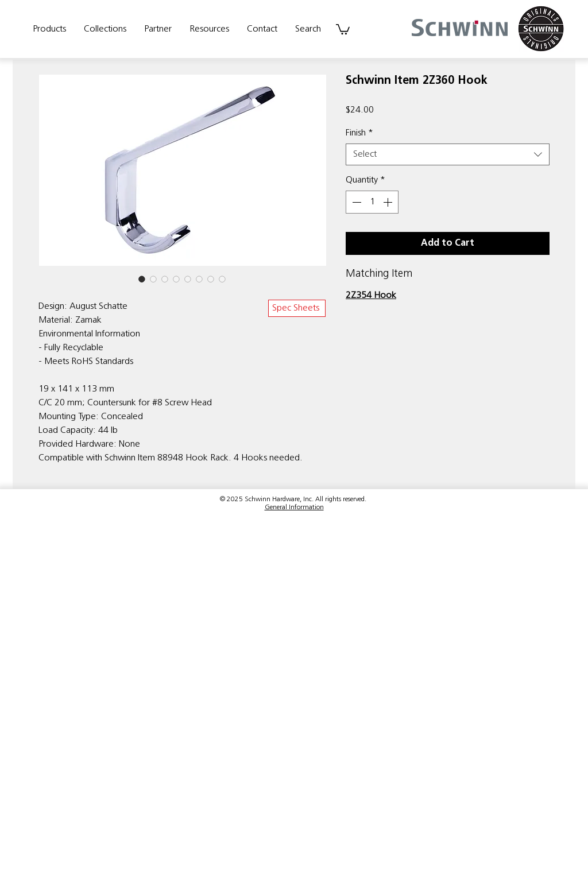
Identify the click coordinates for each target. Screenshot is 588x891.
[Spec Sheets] (297, 308)
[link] (343, 29)
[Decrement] (355, 202)
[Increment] (389, 202)
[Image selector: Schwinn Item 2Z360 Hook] (142, 279)
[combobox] (448, 154)
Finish (359, 133)
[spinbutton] (372, 202)
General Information (294, 508)
